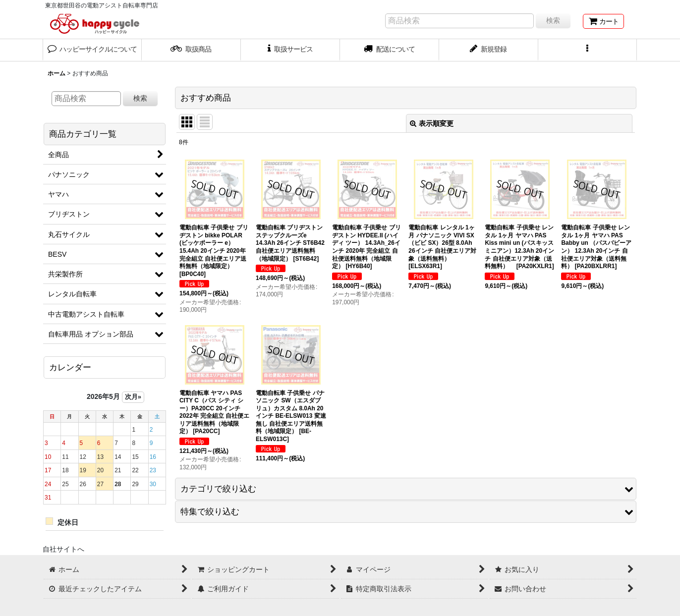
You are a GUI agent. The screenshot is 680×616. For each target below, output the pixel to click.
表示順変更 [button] (432, 123)
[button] (588, 50)
